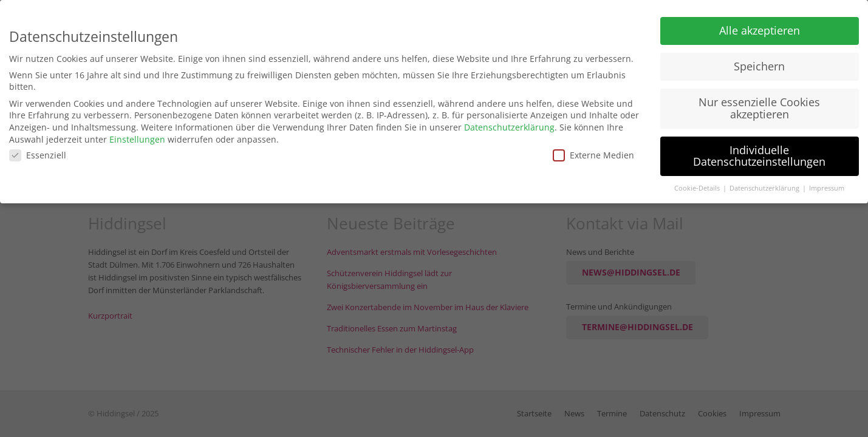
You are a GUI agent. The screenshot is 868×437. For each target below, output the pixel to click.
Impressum (827, 185)
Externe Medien (593, 152)
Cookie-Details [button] (698, 185)
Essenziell (38, 152)
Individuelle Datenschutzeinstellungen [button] (759, 152)
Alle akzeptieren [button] (760, 27)
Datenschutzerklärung (509, 124)
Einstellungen (137, 136)
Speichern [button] (759, 63)
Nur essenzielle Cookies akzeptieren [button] (759, 105)
